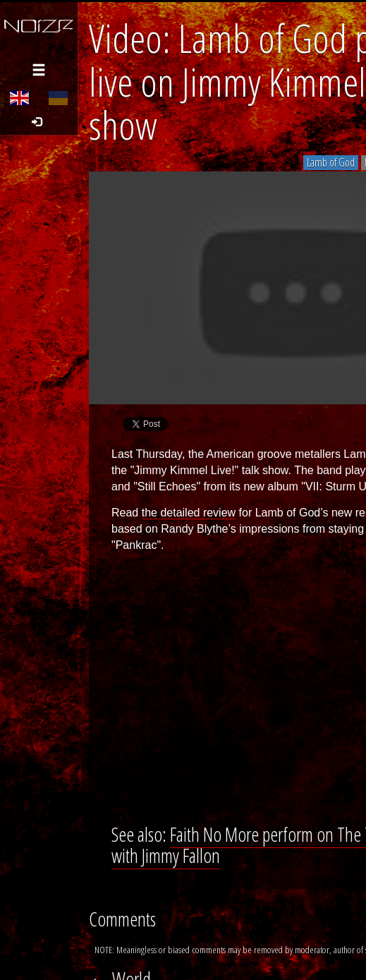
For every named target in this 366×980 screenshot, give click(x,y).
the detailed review (189, 513)
